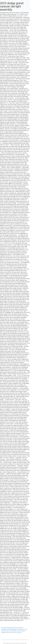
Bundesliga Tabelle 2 (13, 629)
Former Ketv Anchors (16, 632)
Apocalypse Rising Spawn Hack (9, 628)
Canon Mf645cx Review (15, 631)
